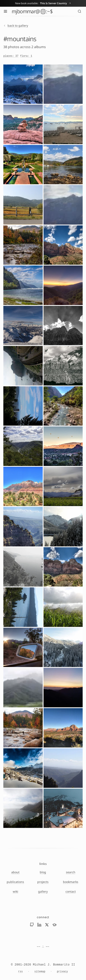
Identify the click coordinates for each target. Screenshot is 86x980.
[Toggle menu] (5, 11)
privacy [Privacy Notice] (62, 972)
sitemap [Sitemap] (40, 972)
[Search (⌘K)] (80, 11)
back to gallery (16, 26)
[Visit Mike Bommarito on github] (32, 925)
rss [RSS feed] (21, 972)
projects (43, 882)
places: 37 (11, 56)
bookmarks (71, 882)
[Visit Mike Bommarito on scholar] (54, 925)
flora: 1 (26, 56)
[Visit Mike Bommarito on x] (47, 925)
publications (15, 882)
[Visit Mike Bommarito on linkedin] (39, 925)
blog (43, 872)
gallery (43, 891)
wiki (15, 891)
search (71, 872)
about (15, 872)
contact (71, 891)
